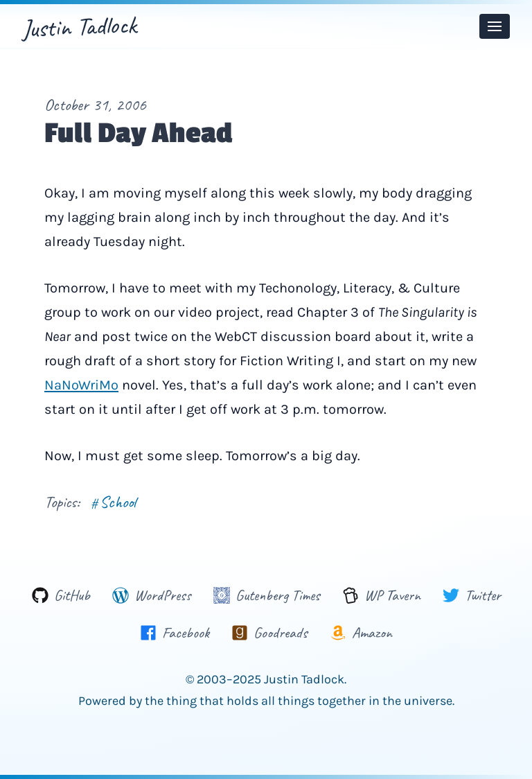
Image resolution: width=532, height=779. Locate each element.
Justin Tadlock (79, 26)
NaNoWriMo (81, 385)
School (113, 502)
